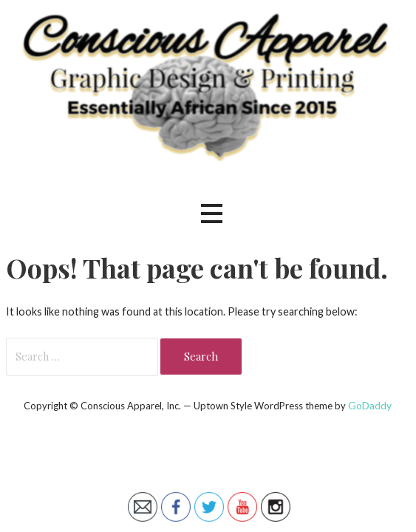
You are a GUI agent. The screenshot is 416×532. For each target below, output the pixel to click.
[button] (211, 214)
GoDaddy (370, 405)
